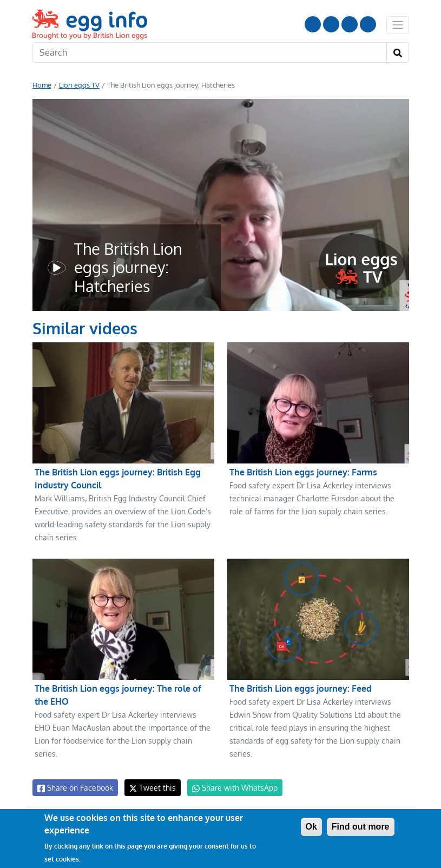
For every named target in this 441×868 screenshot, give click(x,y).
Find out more (361, 827)
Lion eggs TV (78, 85)
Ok (311, 827)
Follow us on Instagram (331, 24)
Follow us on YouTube (313, 24)
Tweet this (150, 788)
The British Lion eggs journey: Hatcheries (127, 267)
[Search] (210, 52)
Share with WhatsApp (230, 788)
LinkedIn (350, 24)
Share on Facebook (74, 788)
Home (42, 85)
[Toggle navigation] (398, 25)
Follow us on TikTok (368, 24)
